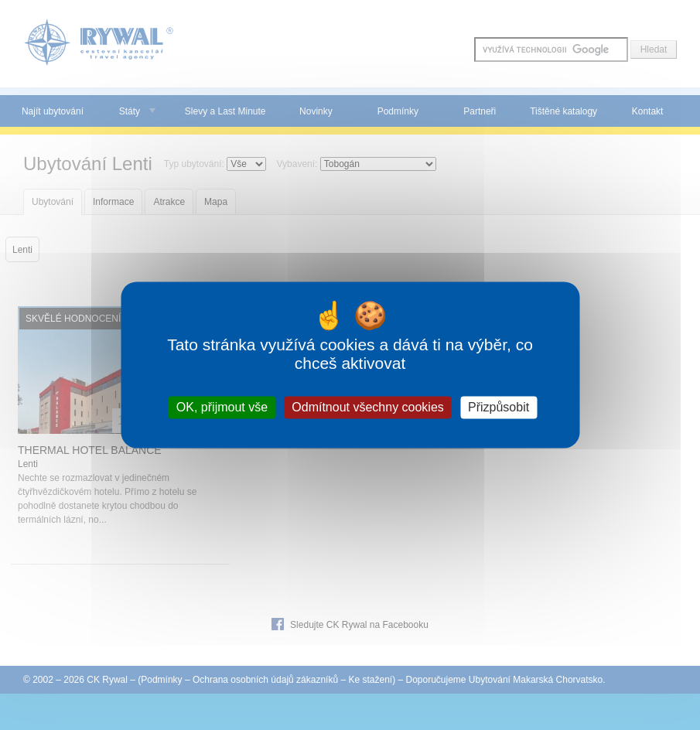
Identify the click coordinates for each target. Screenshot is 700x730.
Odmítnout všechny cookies (368, 407)
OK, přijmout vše (222, 407)
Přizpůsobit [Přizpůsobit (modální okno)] (499, 407)
